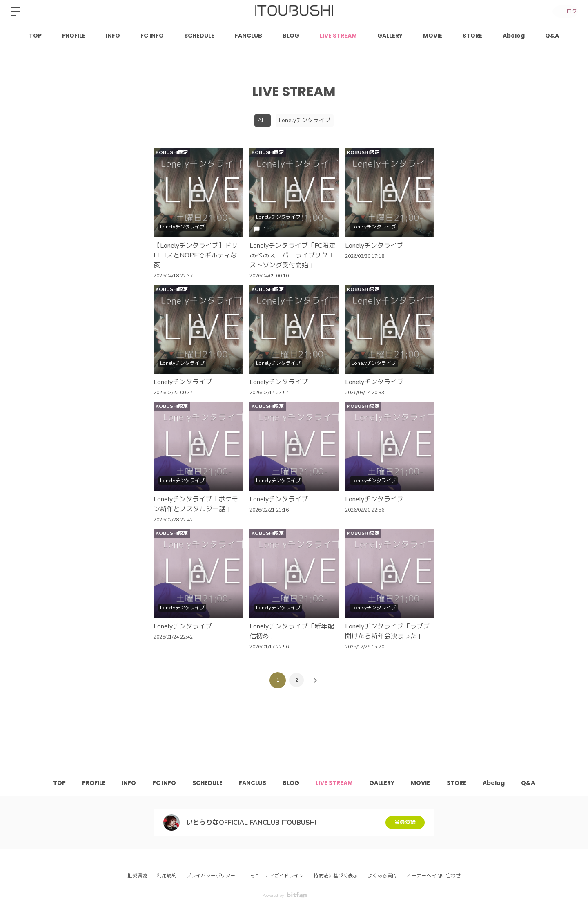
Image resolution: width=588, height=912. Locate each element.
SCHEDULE (199, 36)
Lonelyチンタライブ (305, 120)
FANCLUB (248, 36)
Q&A (552, 36)
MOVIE (433, 36)
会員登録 (405, 822)
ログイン (563, 11)
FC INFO (152, 36)
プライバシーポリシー (211, 876)
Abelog (514, 36)
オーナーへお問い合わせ (434, 876)
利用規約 (167, 876)
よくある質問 (382, 876)
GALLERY (390, 36)
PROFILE (74, 36)
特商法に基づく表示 (336, 876)
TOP (35, 36)
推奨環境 (137, 876)
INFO (113, 36)
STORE (472, 36)
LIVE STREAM (338, 36)
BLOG (291, 36)
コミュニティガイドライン (274, 876)
